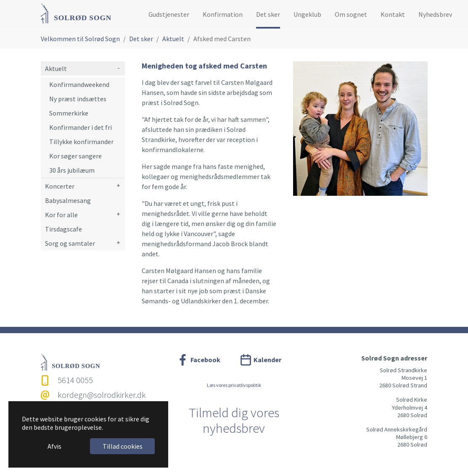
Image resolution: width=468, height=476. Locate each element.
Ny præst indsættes (78, 99)
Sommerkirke (69, 113)
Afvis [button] (54, 446)
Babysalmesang (68, 200)
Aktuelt (56, 68)
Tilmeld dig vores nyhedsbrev (234, 420)
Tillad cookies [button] (123, 446)
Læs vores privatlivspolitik (234, 385)
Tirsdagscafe (63, 229)
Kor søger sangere (75, 156)
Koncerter (60, 186)
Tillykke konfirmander (81, 142)
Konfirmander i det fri (81, 127)
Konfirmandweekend (79, 84)
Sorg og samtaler (70, 243)
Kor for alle (61, 215)
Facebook (205, 360)
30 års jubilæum (72, 170)
